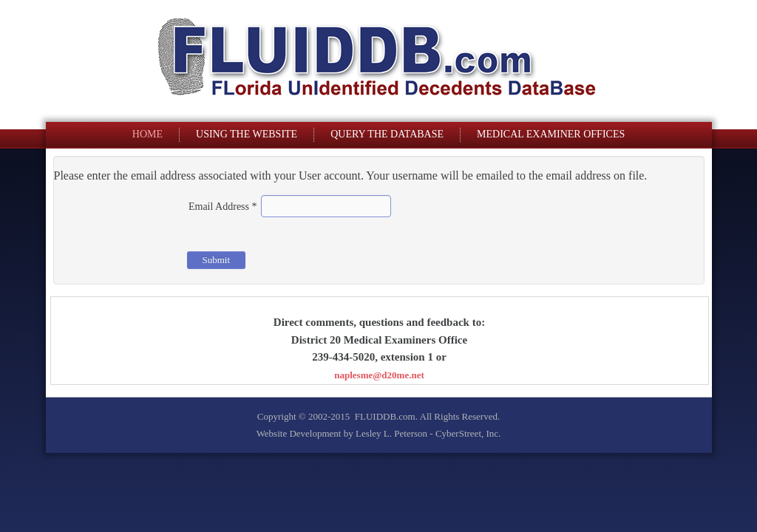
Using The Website (247, 134)
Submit (217, 260)
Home (147, 134)
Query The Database (387, 134)
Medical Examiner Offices (551, 134)
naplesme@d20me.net (379, 375)
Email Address (223, 207)
